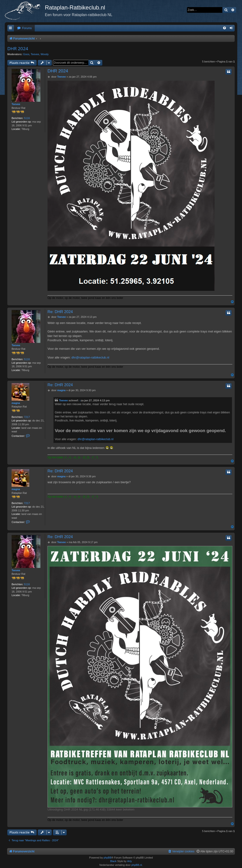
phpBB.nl (137, 865)
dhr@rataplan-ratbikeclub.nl (90, 357)
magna (16, 403)
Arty (130, 861)
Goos (26, 54)
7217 (27, 417)
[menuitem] (24, 28)
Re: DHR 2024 (60, 312)
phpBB (107, 858)
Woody (45, 54)
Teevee (35, 54)
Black (113, 861)
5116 (27, 118)
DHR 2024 (18, 49)
